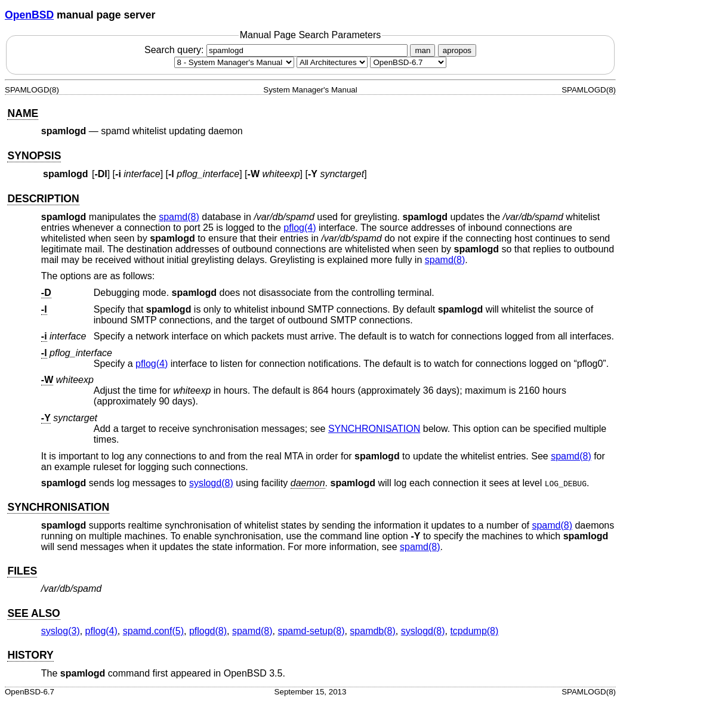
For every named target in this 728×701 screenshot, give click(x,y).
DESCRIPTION (43, 199)
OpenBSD (29, 15)
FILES (22, 571)
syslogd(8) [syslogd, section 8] (211, 483)
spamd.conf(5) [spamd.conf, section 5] (153, 631)
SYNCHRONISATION (374, 429)
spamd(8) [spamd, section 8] (179, 217)
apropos (457, 50)
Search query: (277, 50)
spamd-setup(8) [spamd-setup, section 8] (311, 631)
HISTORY (30, 655)
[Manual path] (408, 62)
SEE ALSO (33, 613)
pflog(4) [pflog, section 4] (300, 228)
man (422, 50)
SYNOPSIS (34, 156)
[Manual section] (234, 62)
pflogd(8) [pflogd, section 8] (208, 631)
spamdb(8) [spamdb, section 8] (372, 631)
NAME (23, 113)
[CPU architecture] (332, 62)
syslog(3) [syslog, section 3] (61, 631)
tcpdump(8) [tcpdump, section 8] (474, 631)
